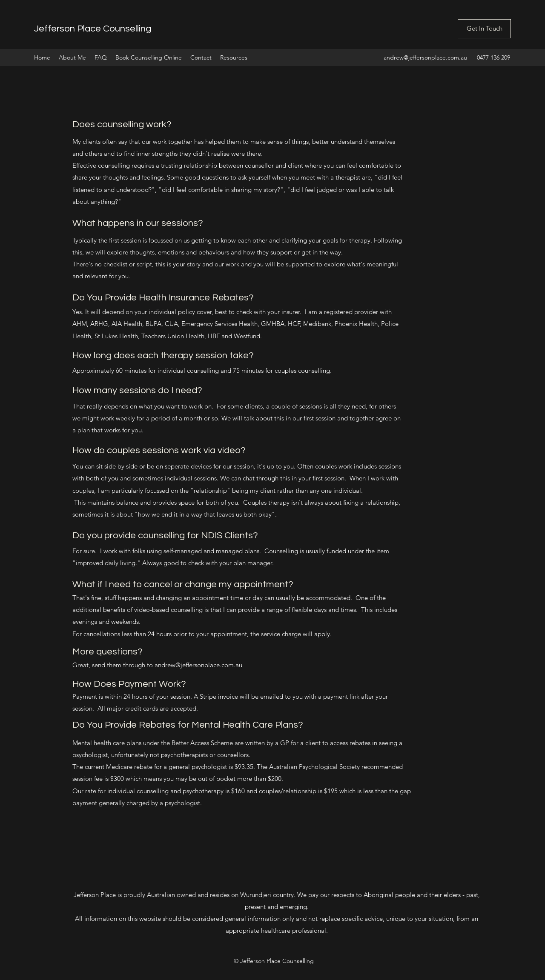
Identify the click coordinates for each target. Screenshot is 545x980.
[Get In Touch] (484, 29)
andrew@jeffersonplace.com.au (425, 57)
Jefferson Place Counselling (93, 29)
